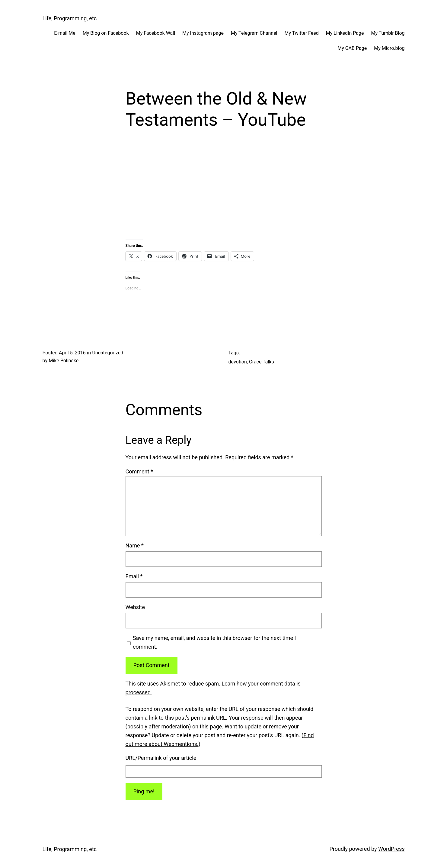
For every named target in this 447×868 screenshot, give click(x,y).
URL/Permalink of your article (161, 758)
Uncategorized (108, 353)
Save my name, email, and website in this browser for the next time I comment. (214, 642)
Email (134, 576)
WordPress (391, 849)
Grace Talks (262, 362)
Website (135, 607)
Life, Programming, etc (70, 18)
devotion (238, 362)
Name (135, 545)
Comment (139, 471)
